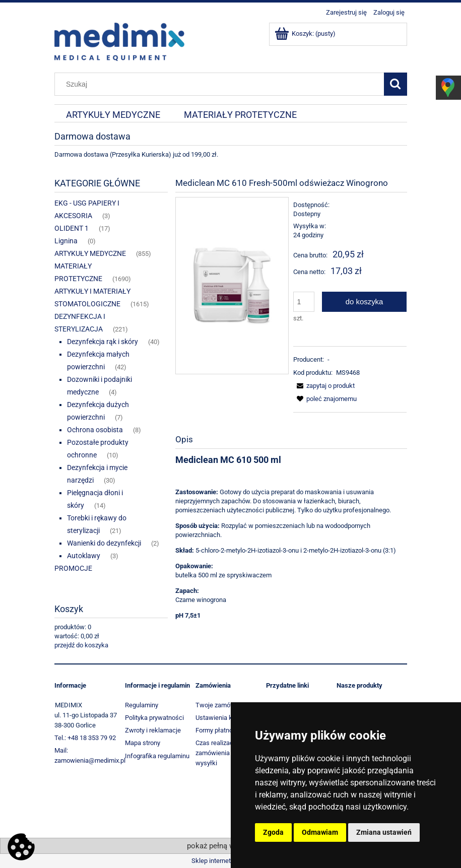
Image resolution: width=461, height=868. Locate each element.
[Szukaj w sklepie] (221, 84)
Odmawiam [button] (320, 832)
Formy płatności (218, 730)
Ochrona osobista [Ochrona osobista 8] (95, 430)
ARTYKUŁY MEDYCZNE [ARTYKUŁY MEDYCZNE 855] (90, 253)
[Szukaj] (396, 84)
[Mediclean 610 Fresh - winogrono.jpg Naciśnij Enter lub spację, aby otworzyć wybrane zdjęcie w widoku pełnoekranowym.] (232, 285)
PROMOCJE (73, 568)
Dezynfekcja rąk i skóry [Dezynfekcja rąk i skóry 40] (103, 342)
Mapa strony (143, 743)
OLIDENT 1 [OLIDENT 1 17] (72, 228)
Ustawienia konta (220, 718)
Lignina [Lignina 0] (66, 241)
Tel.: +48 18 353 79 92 (85, 738)
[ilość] (304, 302)
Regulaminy (142, 705)
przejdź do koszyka (81, 645)
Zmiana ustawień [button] (384, 832)
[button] (324, 386)
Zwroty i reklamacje (153, 730)
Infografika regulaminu (157, 756)
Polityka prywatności (154, 718)
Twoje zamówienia (222, 705)
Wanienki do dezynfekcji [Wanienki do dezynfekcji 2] (104, 543)
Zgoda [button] (273, 832)
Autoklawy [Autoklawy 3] (84, 556)
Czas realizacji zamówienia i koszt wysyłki (223, 753)
